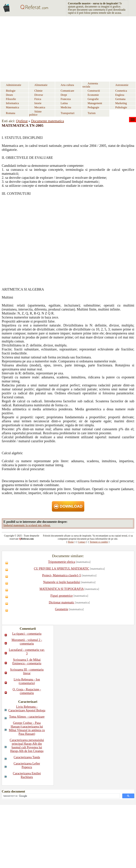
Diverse (39, 95)
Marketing (121, 103)
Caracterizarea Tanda (27, 757)
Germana (120, 99)
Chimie (38, 91)
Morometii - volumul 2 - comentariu (27, 642)
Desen (9, 95)
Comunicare (67, 91)
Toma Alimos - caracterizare (27, 717)
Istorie (38, 103)
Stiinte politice (35, 113)
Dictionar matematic (61, 602)
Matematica (12, 107)
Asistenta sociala (90, 85)
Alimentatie (41, 85)
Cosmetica (121, 91)
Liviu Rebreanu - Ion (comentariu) (27, 681)
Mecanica (40, 107)
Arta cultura (67, 85)
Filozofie (11, 99)
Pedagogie (93, 107)
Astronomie (122, 85)
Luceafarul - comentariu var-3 (27, 652)
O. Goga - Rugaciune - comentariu (27, 691)
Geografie (93, 99)
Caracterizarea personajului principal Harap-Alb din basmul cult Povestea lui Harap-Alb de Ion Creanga (27, 746)
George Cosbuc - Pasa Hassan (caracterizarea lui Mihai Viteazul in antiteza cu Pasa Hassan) (27, 728)
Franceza (66, 99)
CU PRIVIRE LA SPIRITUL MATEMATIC (61, 569)
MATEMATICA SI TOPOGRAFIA (62, 589)
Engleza (120, 95)
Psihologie (121, 107)
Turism (92, 113)
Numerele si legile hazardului (62, 582)
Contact (82, 542)
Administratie (14, 85)
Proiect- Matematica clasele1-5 (62, 575)
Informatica (12, 103)
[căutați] (60, 796)
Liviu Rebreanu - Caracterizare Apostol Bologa (27, 709)
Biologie (11, 91)
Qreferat (22, 121)
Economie (93, 95)
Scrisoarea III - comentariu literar (27, 671)
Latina (64, 103)
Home (71, 542)
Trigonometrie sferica (62, 562)
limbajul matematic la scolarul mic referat (27, 525)
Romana (10, 113)
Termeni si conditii (99, 542)
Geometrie (62, 609)
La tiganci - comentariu (27, 634)
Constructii (94, 91)
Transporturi (68, 113)
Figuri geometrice (62, 596)
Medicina (66, 107)
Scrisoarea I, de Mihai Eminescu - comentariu (27, 662)
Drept (64, 95)
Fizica (38, 99)
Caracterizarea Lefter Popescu (27, 765)
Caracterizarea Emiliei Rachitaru (27, 775)
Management (95, 103)
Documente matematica (47, 121)
